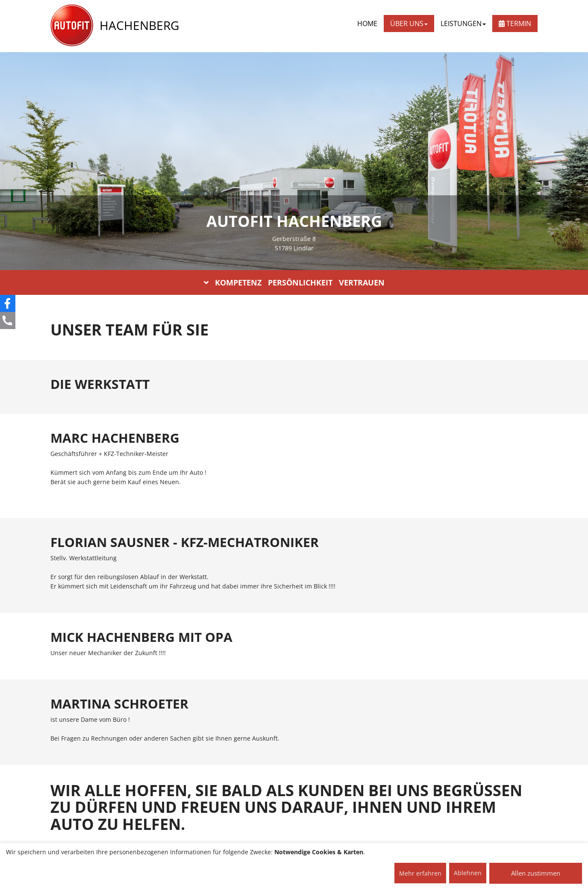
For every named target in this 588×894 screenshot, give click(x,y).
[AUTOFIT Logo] (72, 26)
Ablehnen (468, 873)
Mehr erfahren (420, 873)
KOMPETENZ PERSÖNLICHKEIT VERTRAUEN (294, 282)
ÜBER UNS (409, 24)
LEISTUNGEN (463, 24)
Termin (515, 24)
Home (367, 24)
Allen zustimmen (536, 873)
